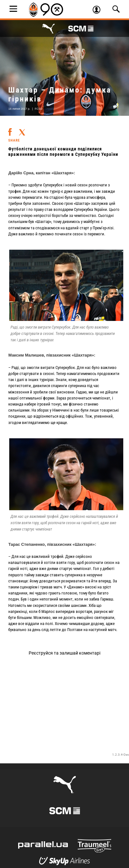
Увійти (99, 10)
